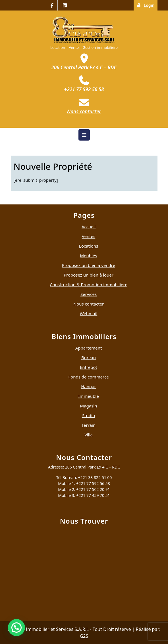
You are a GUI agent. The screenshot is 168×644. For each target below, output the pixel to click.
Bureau (89, 357)
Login (147, 5)
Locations (89, 246)
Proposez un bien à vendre (89, 265)
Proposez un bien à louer (89, 275)
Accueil (89, 227)
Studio (89, 415)
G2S (84, 636)
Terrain (89, 425)
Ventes (89, 236)
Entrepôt (89, 367)
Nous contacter (89, 304)
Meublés (88, 256)
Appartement (89, 348)
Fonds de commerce (88, 377)
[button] (16, 628)
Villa (89, 435)
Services (89, 294)
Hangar (89, 386)
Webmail (89, 313)
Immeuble (88, 396)
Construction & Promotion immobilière (89, 285)
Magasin (89, 406)
